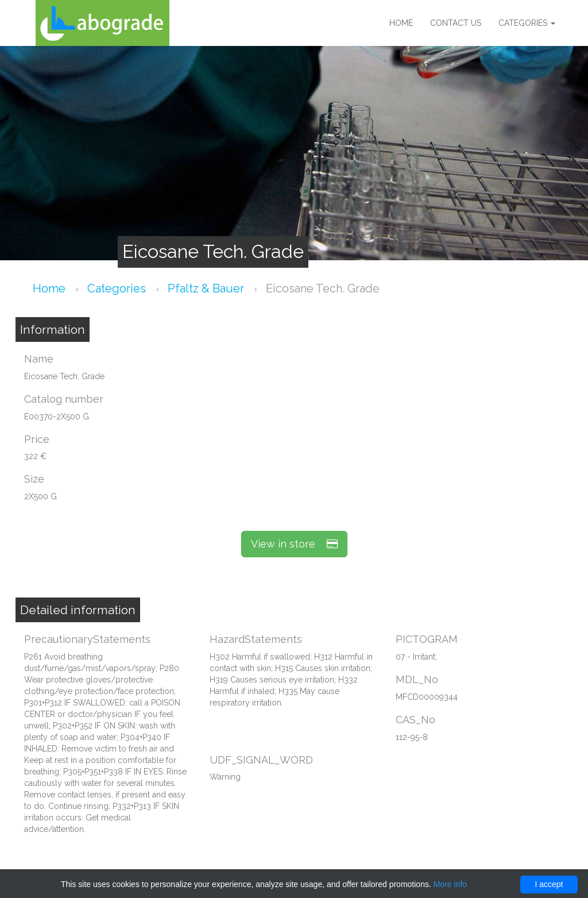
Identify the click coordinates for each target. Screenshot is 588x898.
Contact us (456, 23)
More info (450, 884)
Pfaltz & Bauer (207, 288)
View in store (294, 544)
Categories (527, 23)
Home (401, 23)
